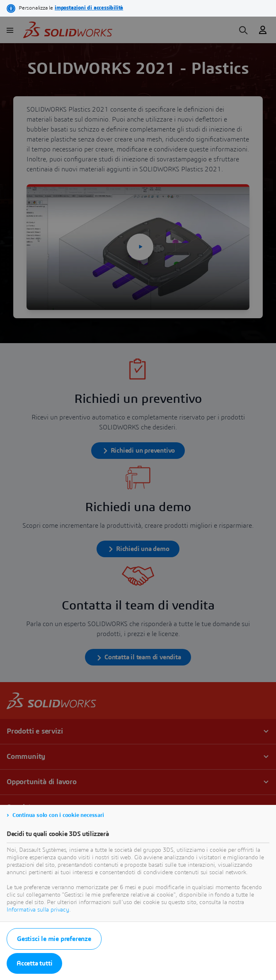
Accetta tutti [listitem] (34, 963)
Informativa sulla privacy (38, 910)
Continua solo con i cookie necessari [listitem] (58, 815)
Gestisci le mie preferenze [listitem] (54, 939)
